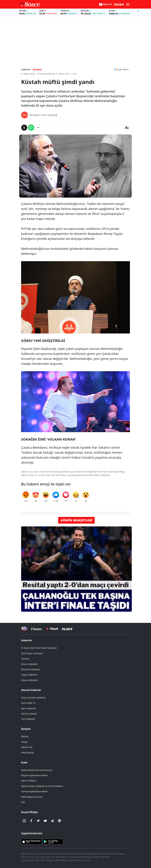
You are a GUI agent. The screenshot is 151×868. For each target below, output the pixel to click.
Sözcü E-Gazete (29, 714)
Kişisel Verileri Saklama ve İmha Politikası (42, 786)
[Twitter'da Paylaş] (24, 128)
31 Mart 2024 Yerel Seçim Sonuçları (39, 648)
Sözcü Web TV (28, 703)
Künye (24, 742)
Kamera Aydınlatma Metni (34, 791)
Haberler (27, 640)
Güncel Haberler (31, 690)
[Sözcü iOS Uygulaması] (31, 841)
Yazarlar (25, 659)
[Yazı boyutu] (127, 128)
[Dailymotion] (52, 821)
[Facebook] (31, 821)
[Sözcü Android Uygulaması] (53, 841)
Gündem (37, 69)
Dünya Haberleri (30, 680)
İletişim (26, 729)
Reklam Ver (27, 747)
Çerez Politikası (29, 781)
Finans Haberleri (30, 664)
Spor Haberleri (29, 708)
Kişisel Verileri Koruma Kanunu (37, 770)
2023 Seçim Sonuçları (32, 653)
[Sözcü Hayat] (52, 629)
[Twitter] (38, 821)
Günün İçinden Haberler (34, 698)
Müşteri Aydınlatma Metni (34, 775)
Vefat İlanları (28, 753)
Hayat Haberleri (29, 675)
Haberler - (26, 69)
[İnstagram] (24, 821)
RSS (23, 802)
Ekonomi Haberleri (31, 669)
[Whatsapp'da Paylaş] (31, 128)
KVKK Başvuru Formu (32, 797)
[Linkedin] (59, 821)
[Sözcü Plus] (67, 629)
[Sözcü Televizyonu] (24, 629)
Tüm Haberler (28, 719)
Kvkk (24, 762)
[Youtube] (45, 821)
